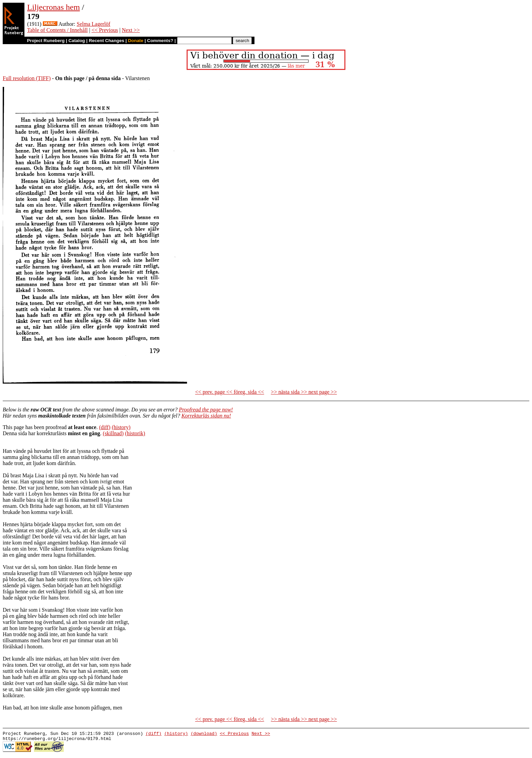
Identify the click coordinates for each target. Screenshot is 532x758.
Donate (136, 41)
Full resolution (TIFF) (27, 78)
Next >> (131, 30)
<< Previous (105, 30)
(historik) (135, 433)
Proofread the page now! (206, 410)
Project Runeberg (46, 41)
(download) (204, 734)
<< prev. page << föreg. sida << (230, 392)
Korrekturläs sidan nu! (206, 416)
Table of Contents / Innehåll (57, 30)
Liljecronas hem (53, 7)
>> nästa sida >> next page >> (304, 392)
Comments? (160, 41)
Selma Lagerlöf (93, 24)
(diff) (105, 427)
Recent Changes (107, 41)
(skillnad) (113, 433)
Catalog (77, 41)
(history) (121, 427)
